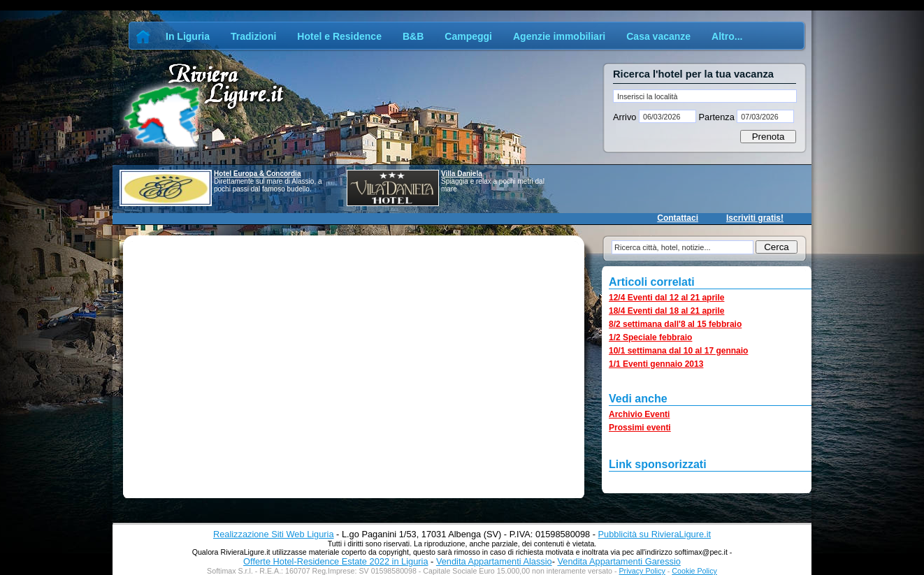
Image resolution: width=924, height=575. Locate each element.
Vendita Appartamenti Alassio (494, 561)
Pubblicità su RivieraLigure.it (655, 534)
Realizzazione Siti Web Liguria (274, 534)
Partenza (716, 117)
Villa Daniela (462, 174)
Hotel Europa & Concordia (257, 174)
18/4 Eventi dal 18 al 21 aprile (666, 311)
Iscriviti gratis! (755, 218)
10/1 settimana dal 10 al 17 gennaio (678, 351)
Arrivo (626, 117)
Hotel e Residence (339, 36)
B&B (413, 36)
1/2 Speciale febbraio (650, 337)
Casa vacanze (658, 36)
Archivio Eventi (639, 414)
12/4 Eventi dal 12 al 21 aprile (666, 298)
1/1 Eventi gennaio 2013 (656, 364)
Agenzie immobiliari (559, 36)
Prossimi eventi (640, 428)
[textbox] (705, 96)
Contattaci (678, 218)
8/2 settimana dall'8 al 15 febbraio (675, 324)
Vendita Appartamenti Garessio (619, 561)
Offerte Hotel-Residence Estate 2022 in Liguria (335, 561)
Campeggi (468, 36)
